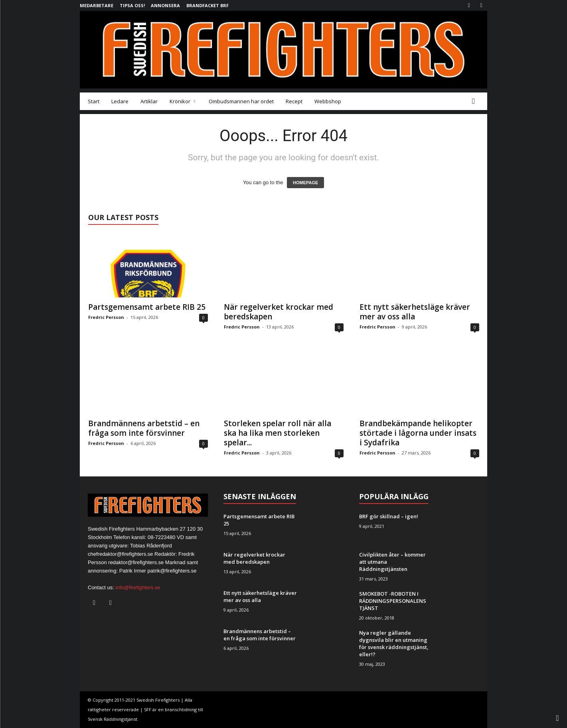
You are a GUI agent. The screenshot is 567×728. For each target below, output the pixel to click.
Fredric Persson (106, 317)
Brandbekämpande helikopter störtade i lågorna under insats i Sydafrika (418, 433)
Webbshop (328, 101)
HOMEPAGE (305, 183)
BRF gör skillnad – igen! (389, 516)
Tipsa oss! (132, 5)
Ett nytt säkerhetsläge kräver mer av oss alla (415, 312)
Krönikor (182, 101)
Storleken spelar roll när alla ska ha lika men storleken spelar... (278, 433)
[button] (475, 101)
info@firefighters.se (138, 587)
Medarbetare (97, 5)
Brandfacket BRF (207, 5)
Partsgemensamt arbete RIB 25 (147, 307)
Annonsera (165, 5)
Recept (294, 101)
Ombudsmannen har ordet (241, 101)
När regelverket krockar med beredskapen (279, 312)
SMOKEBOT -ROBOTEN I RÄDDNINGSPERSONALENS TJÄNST (393, 601)
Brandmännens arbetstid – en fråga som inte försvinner (144, 428)
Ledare (120, 101)
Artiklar (149, 101)
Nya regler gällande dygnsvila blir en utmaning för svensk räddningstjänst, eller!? (394, 643)
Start (94, 101)
